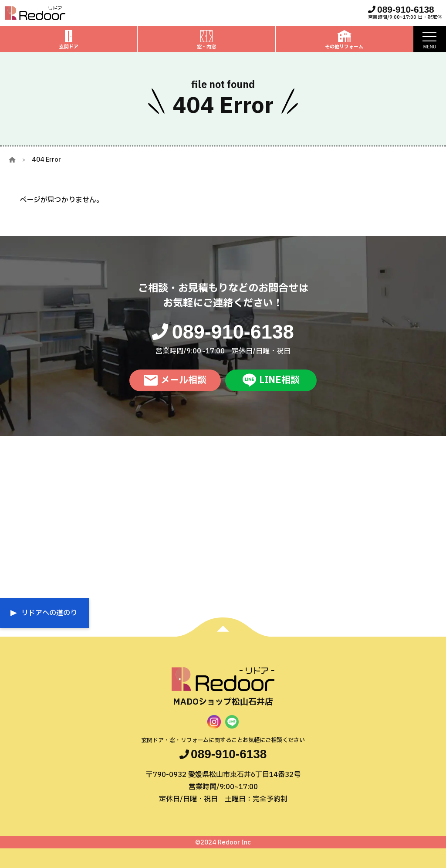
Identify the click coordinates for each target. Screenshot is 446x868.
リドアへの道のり (49, 613)
